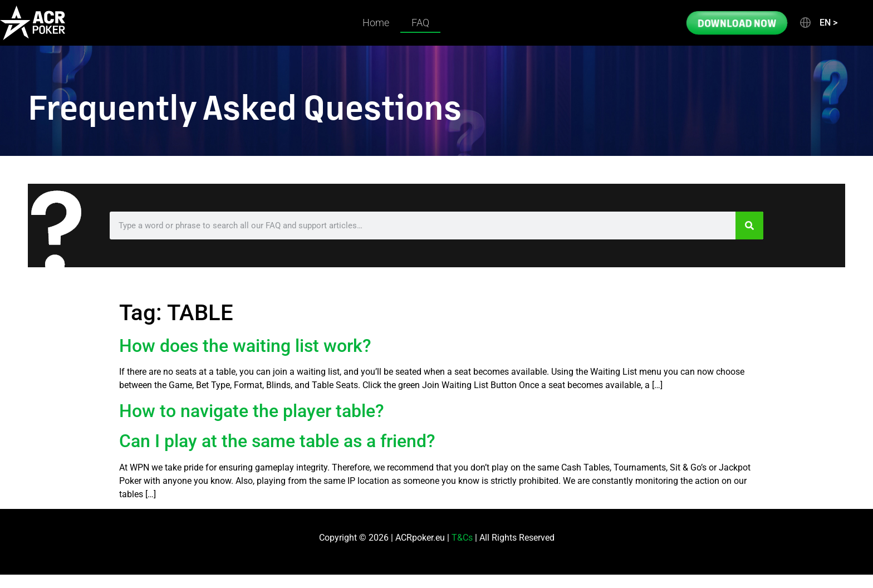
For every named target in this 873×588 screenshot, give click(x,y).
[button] (818, 23)
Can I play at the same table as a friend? (277, 441)
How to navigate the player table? (252, 411)
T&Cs (462, 538)
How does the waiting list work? (245, 346)
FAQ (420, 23)
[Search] (749, 226)
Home (376, 23)
